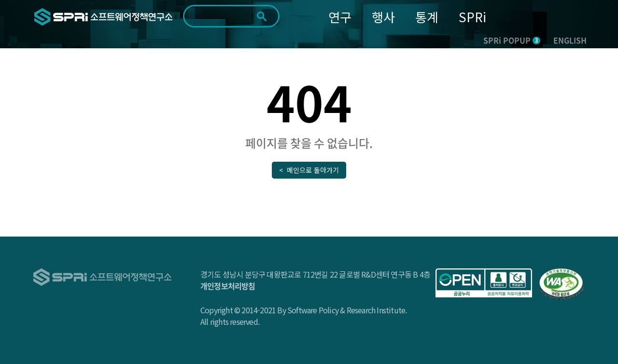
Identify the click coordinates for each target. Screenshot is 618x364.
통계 (427, 17)
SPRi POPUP (512, 40)
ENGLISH (570, 40)
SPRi (472, 17)
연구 (340, 17)
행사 (383, 17)
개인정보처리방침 (228, 286)
